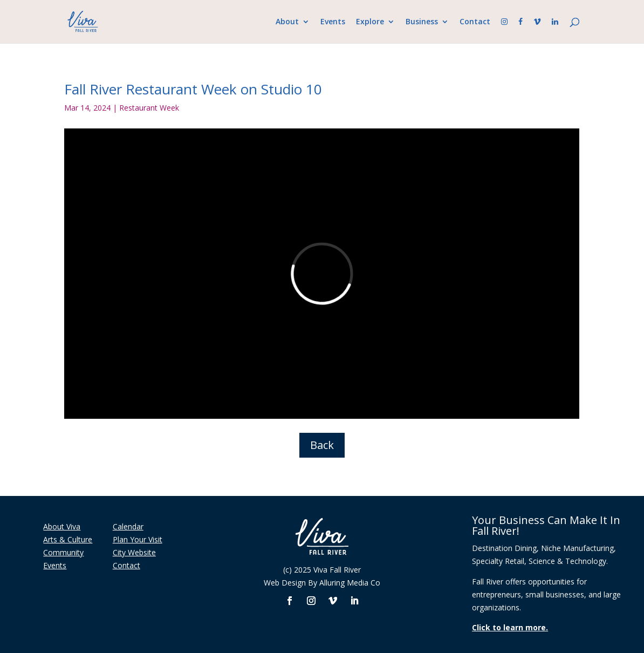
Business (422, 22)
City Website (134, 552)
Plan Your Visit (138, 539)
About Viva (62, 526)
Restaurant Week (149, 108)
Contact (475, 22)
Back (322, 445)
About (287, 22)
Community (63, 552)
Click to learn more (509, 627)
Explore (370, 22)
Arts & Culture (68, 539)
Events (333, 22)
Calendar (128, 526)
